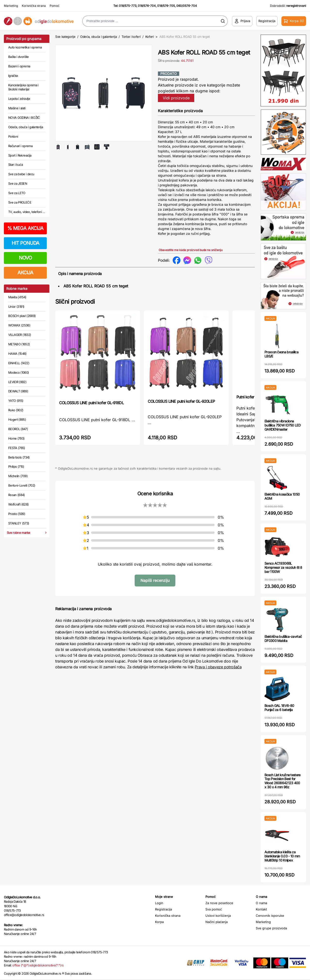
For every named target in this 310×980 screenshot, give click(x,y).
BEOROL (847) (18, 429)
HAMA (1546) (17, 354)
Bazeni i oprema (19, 66)
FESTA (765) (17, 448)
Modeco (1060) (19, 372)
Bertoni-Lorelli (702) (22, 485)
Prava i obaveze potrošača (218, 667)
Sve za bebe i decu (21, 174)
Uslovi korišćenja (218, 916)
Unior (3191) (16, 307)
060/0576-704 (187, 6)
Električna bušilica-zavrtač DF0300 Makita (283, 639)
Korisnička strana (34, 6)
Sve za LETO (17, 193)
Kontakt (261, 909)
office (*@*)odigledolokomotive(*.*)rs (38, 965)
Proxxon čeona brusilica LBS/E (281, 354)
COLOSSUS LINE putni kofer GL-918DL (91, 403)
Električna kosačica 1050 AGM (282, 496)
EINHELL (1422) (19, 363)
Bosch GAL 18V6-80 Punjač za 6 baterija (279, 708)
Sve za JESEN (18, 183)
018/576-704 (147, 6)
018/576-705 (166, 6)
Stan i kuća (15, 165)
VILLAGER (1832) (20, 335)
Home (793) (16, 438)
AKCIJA (25, 273)
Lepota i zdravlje (19, 99)
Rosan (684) (17, 495)
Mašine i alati (17, 108)
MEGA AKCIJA (25, 228)
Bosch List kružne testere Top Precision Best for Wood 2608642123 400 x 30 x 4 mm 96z (283, 781)
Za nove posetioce (219, 903)
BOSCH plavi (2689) (22, 316)
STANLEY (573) (19, 523)
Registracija (163, 909)
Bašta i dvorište (19, 57)
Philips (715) (16, 466)
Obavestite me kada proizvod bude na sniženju (191, 250)
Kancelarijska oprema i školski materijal (23, 87)
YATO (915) (16, 401)
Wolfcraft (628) (18, 504)
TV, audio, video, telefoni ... (27, 212)
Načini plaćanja (217, 922)
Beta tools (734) (19, 457)
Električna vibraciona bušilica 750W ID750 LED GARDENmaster (283, 425)
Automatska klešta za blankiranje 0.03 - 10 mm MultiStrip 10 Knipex (282, 856)
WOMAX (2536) (19, 325)
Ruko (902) (16, 410)
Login (159, 903)
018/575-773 (128, 6)
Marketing (11, 6)
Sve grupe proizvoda (271, 928)
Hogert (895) (17, 419)
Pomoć (54, 6)
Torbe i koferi (131, 37)
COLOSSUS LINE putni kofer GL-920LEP (181, 401)
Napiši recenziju (155, 580)
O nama (261, 903)
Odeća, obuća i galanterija (26, 127)
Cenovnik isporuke (270, 916)
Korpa (159, 922)
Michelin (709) (18, 476)
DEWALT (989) (18, 391)
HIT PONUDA (25, 243)
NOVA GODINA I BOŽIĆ (24, 118)
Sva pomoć (214, 909)
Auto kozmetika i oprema (25, 47)
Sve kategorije (65, 37)
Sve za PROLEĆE (20, 202)
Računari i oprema (20, 146)
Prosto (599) (17, 514)
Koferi (150, 37)
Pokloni (13, 136)
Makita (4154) (17, 297)
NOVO (25, 258)
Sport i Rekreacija (20, 155)
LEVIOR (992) (17, 382)
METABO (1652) (19, 344)
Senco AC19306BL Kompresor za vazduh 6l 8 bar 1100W (283, 567)
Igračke (13, 76)
